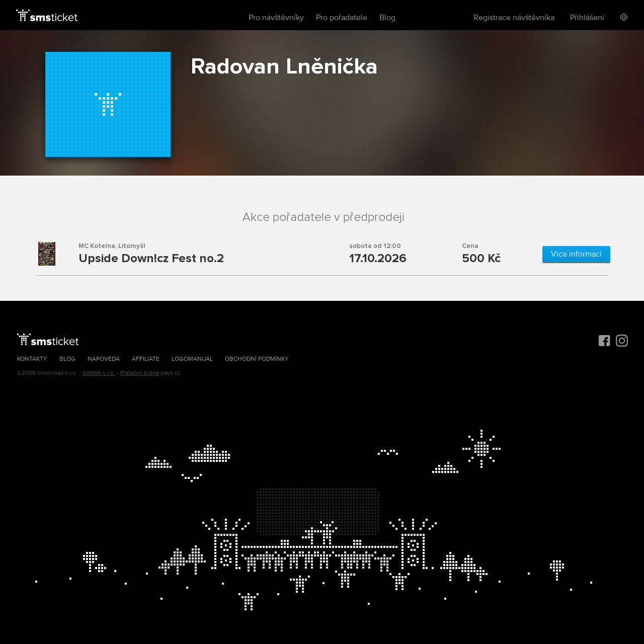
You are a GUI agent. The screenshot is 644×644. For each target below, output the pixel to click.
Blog (387, 18)
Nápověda (104, 359)
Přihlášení (587, 18)
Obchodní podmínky (257, 359)
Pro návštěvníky (276, 18)
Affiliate (146, 359)
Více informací (576, 254)
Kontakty (32, 359)
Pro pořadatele (342, 18)
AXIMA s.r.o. (99, 373)
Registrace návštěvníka (514, 18)
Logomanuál (192, 359)
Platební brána (140, 373)
